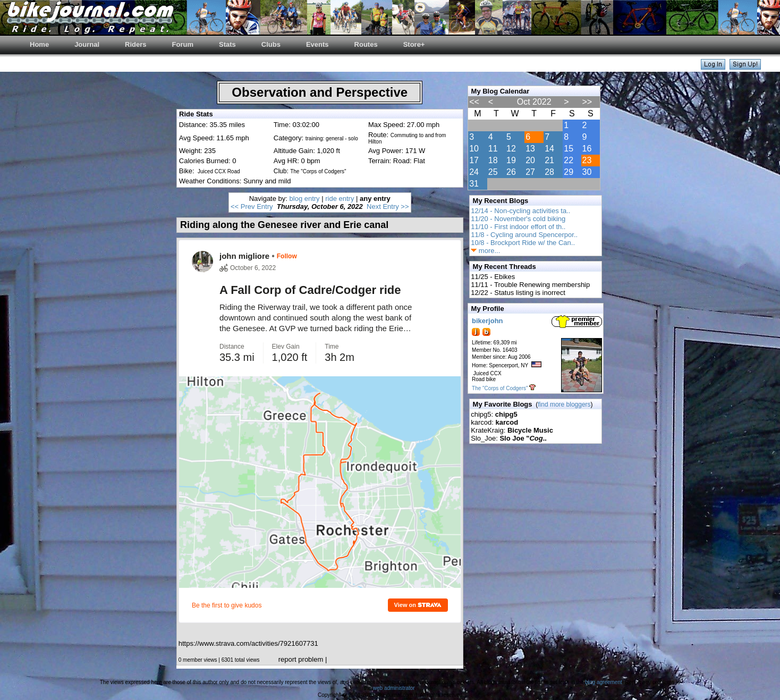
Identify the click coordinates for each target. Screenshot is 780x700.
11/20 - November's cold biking (518, 219)
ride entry (340, 199)
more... (485, 251)
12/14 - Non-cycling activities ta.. (520, 211)
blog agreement (604, 682)
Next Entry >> (388, 206)
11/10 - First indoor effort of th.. (518, 227)
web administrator (394, 688)
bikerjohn (487, 321)
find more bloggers (564, 404)
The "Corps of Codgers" (500, 388)
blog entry (305, 199)
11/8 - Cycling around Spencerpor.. (524, 235)
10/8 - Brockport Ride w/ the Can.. (523, 243)
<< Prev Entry (252, 206)
